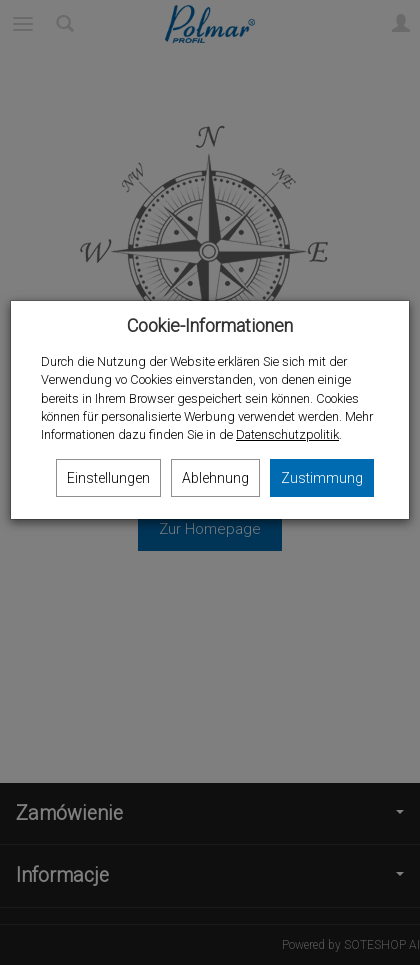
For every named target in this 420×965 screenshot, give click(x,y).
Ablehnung (215, 478)
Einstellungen (108, 478)
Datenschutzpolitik (287, 434)
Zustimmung (322, 478)
